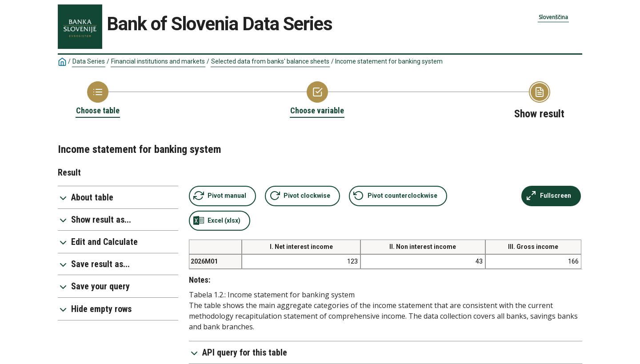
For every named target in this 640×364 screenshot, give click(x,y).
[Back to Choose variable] (317, 99)
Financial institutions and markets (158, 61)
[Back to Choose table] (98, 99)
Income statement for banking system (389, 61)
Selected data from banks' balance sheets (270, 61)
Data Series (89, 61)
